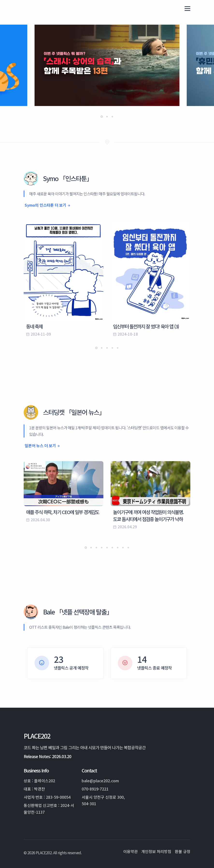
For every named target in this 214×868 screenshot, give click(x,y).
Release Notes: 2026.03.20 (47, 756)
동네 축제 (34, 326)
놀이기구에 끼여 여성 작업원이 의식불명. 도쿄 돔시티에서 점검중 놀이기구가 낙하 (148, 515)
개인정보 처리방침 (156, 851)
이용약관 (130, 851)
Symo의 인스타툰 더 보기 (46, 205)
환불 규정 (183, 851)
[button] (102, 117)
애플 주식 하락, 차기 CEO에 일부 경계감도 (63, 512)
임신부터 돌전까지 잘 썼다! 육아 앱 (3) (146, 326)
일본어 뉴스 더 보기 (40, 445)
